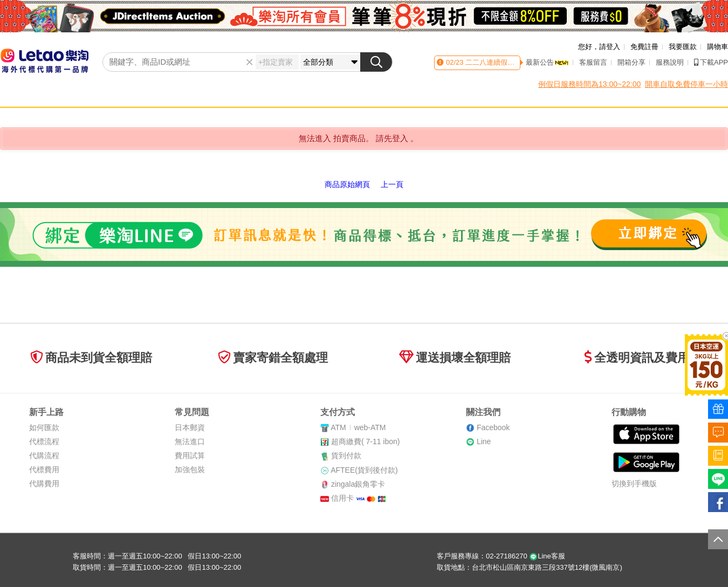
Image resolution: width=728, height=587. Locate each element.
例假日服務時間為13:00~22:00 (589, 84)
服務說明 (670, 62)
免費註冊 (644, 47)
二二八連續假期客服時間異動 (510, 62)
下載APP (711, 62)
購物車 (717, 47)
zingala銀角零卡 (358, 484)
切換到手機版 (634, 484)
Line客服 (547, 556)
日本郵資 (190, 427)
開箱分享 (631, 62)
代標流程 (44, 441)
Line (484, 441)
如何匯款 (44, 427)
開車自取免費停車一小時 (686, 84)
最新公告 (547, 62)
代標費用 (44, 469)
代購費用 (44, 484)
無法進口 (190, 441)
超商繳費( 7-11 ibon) (366, 441)
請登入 (610, 47)
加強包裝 (190, 469)
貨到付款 (346, 455)
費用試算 (190, 455)
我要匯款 (683, 47)
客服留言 (593, 62)
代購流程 (44, 455)
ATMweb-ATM (358, 427)
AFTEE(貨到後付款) (364, 470)
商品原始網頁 (347, 184)
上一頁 (392, 184)
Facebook (493, 427)
